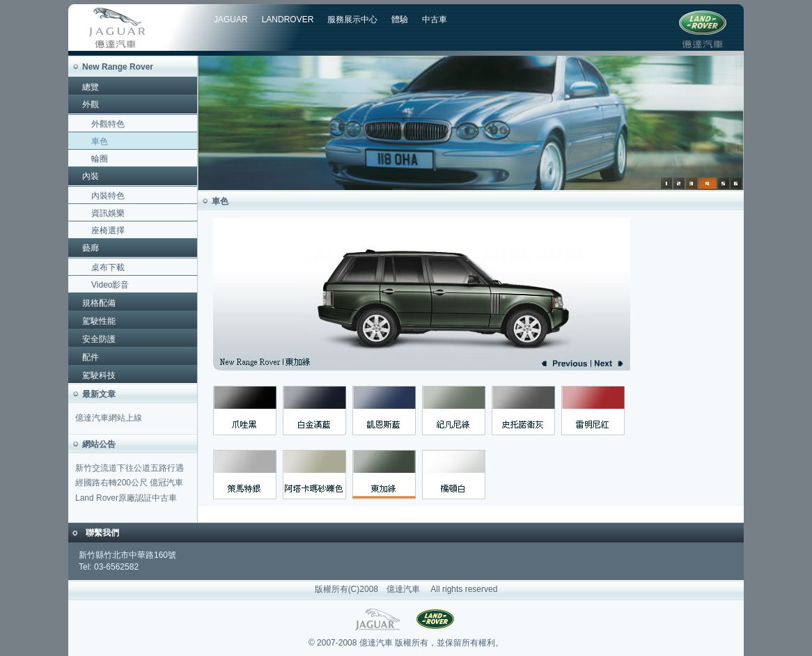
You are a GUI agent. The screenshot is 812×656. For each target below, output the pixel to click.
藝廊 (91, 248)
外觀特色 (108, 124)
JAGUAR (231, 19)
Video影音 (110, 285)
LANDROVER (288, 19)
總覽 (91, 87)
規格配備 (99, 303)
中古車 (435, 19)
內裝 (91, 176)
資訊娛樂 (108, 213)
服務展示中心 (352, 19)
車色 (100, 141)
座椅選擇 (108, 231)
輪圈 (100, 159)
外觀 (91, 104)
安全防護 (99, 339)
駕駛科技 (99, 375)
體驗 (400, 19)
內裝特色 (108, 196)
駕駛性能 (99, 321)
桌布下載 (108, 267)
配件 (91, 357)
